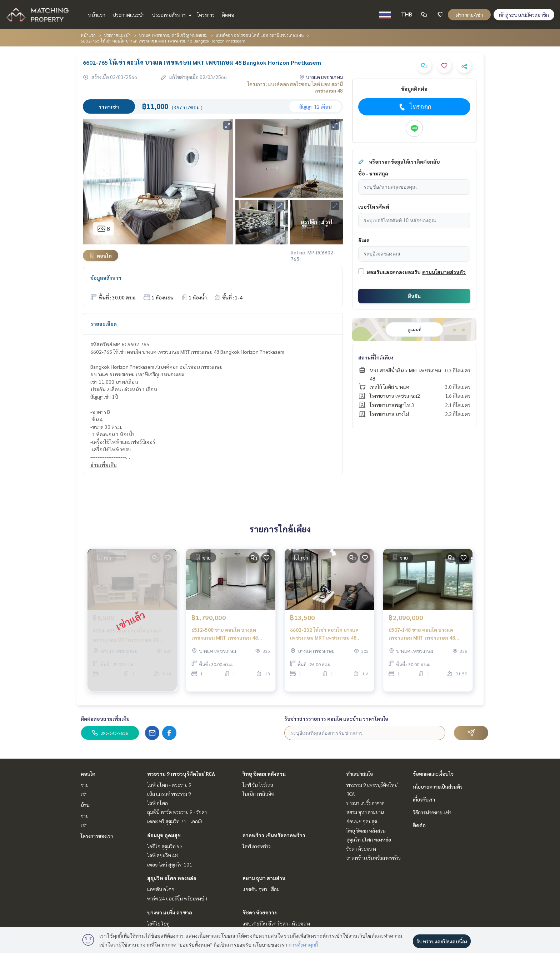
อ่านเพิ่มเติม (104, 465)
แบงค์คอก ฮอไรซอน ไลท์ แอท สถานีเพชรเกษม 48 (260, 35)
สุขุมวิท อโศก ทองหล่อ (172, 878)
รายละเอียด (104, 324)
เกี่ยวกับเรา (424, 799)
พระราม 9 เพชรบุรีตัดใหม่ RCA (181, 774)
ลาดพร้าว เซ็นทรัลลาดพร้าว (274, 835)
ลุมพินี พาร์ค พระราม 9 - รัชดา (177, 812)
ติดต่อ (228, 15)
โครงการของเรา (97, 836)
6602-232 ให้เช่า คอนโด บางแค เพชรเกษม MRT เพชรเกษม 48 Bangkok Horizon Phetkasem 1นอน (324, 642)
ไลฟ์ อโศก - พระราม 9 (169, 785)
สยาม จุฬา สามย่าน (264, 878)
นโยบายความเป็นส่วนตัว (438, 786)
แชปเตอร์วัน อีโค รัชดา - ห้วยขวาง (276, 923)
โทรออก (414, 107)
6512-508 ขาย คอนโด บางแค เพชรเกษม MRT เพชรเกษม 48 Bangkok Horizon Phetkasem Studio (225, 642)
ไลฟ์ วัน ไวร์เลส (258, 785)
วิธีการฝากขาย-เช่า (432, 812)
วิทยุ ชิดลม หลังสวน (264, 774)
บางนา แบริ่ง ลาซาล (170, 912)
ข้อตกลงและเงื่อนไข (433, 774)
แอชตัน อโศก (161, 889)
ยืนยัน (414, 296)
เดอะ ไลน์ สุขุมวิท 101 (170, 864)
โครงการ (206, 15)
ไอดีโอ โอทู (158, 923)
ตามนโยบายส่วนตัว (444, 272)
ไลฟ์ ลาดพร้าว (257, 846)
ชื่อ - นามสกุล (373, 173)
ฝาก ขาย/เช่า (469, 15)
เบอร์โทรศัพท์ (374, 207)
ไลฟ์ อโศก (157, 803)
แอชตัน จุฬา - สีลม (261, 889)
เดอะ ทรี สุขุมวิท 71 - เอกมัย (175, 821)
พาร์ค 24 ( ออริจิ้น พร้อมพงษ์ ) (177, 898)
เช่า (84, 794)
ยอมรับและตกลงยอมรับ (394, 272)
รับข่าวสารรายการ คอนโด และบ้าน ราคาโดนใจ (336, 719)
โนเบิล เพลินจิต (258, 794)
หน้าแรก (97, 15)
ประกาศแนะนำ (129, 15)
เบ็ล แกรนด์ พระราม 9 (169, 794)
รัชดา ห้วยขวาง (260, 912)
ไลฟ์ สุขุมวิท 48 (162, 855)
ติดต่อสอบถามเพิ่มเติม (105, 719)
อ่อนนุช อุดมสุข (164, 835)
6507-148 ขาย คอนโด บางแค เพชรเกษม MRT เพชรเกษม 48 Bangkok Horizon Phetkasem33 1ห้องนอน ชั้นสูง (425, 642)
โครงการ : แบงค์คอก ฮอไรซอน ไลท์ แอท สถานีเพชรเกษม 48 (295, 87)
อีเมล (364, 240)
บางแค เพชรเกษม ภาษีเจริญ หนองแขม (173, 35)
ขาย (85, 785)
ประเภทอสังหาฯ (171, 15)
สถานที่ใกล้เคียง (376, 357)
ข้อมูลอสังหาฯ (106, 278)
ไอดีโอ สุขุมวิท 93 (165, 846)
